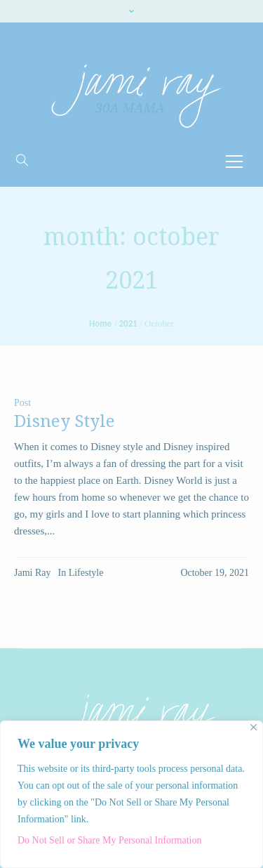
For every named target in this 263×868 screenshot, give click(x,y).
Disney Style (65, 421)
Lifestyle (86, 573)
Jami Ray (33, 573)
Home (100, 323)
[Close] (254, 727)
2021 (128, 323)
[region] (131, 794)
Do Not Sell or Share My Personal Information (109, 840)
